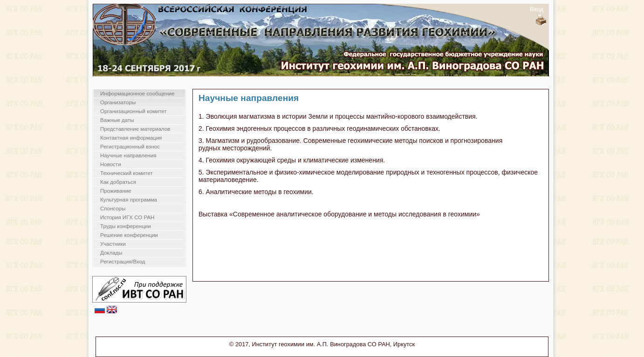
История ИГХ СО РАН (127, 217)
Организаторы (118, 102)
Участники (113, 244)
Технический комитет (127, 173)
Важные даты (117, 120)
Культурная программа (129, 200)
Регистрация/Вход (123, 262)
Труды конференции (126, 226)
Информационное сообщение (137, 94)
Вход (537, 9)
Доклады (111, 253)
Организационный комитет (134, 111)
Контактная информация (131, 138)
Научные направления (128, 155)
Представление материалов (135, 129)
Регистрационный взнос (130, 147)
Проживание (116, 191)
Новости (111, 164)
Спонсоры (113, 209)
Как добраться (118, 182)
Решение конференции (129, 235)
